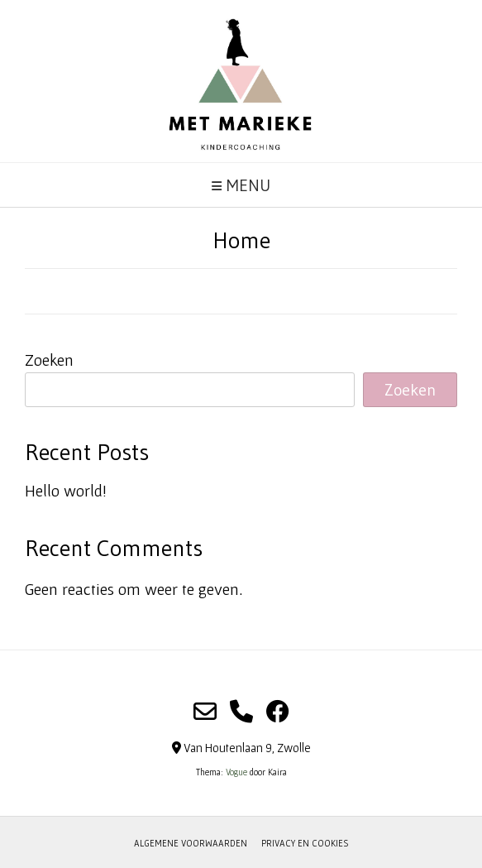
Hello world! (66, 491)
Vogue (236, 772)
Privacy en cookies (305, 843)
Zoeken (49, 360)
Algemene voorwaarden (191, 843)
